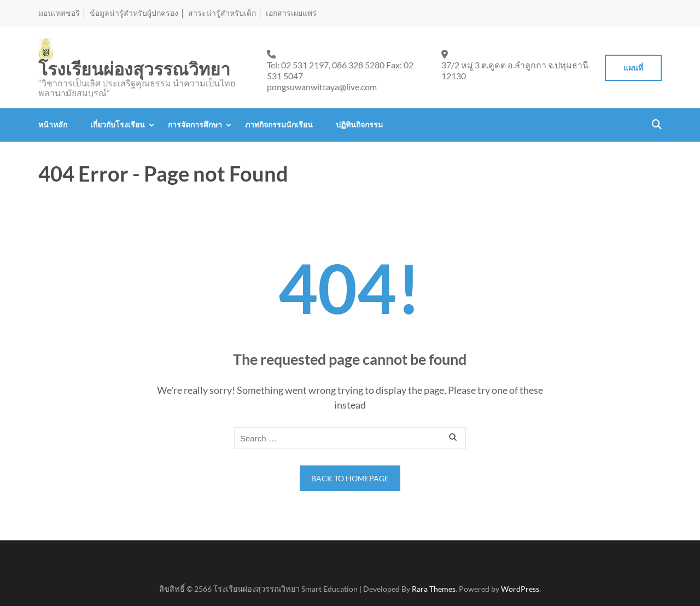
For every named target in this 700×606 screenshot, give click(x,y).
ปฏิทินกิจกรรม (359, 124)
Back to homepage (350, 478)
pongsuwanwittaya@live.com (322, 87)
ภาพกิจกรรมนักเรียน (279, 124)
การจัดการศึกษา (195, 124)
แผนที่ (633, 68)
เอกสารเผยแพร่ (291, 13)
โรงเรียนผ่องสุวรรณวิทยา (134, 69)
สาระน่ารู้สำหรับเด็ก (222, 13)
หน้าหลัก (53, 124)
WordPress (520, 589)
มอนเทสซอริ (59, 13)
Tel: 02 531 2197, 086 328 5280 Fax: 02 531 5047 (340, 70)
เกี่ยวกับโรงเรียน (118, 124)
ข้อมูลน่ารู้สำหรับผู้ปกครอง (134, 13)
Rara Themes (434, 589)
